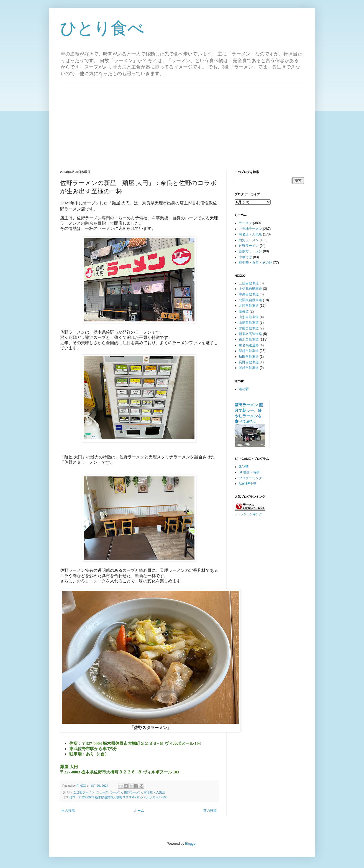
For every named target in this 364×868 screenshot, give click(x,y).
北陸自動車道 (249, 306)
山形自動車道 (249, 317)
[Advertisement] (182, 123)
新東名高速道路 (250, 334)
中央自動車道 (249, 294)
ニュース (102, 792)
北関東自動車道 (250, 300)
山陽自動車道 (249, 323)
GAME (244, 467)
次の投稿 (68, 811)
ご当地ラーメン (84, 792)
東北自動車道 (249, 339)
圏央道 (244, 311)
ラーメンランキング (248, 514)
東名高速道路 (249, 345)
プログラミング (250, 478)
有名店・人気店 (154, 792)
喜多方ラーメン (250, 251)
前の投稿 (210, 811)
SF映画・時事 (249, 472)
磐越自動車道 (249, 351)
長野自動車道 (249, 362)
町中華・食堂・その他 (255, 263)
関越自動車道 (249, 368)
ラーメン (116, 792)
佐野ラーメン (133, 792)
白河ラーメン (249, 240)
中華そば (245, 257)
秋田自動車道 (249, 357)
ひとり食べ (102, 28)
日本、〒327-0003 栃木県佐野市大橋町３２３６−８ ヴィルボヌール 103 (118, 797)
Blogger (191, 844)
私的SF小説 (248, 484)
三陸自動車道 (249, 283)
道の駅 (244, 389)
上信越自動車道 (250, 289)
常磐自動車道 (249, 328)
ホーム (139, 811)
